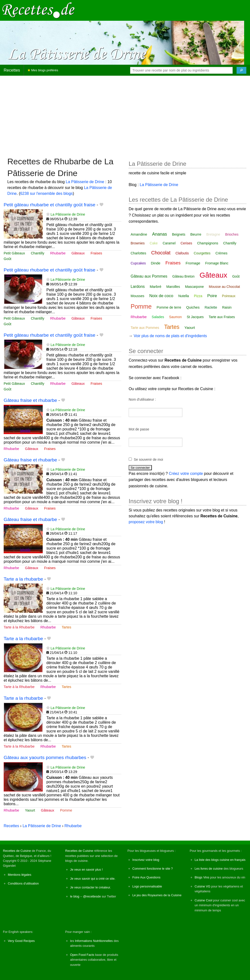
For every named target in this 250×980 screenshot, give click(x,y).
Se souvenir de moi (148, 459)
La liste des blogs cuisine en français (220, 860)
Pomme (66, 810)
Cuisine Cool (203, 900)
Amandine (139, 234)
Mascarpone (194, 287)
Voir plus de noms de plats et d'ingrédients (170, 336)
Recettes (12, 70)
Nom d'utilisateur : (142, 399)
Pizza (198, 296)
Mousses (137, 296)
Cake (154, 243)
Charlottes (138, 253)
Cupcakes (138, 263)
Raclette (211, 307)
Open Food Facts (82, 955)
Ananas (160, 234)
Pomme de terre (169, 307)
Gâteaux (78, 253)
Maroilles (173, 287)
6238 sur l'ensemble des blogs (46, 193)
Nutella (184, 296)
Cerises (186, 243)
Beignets (179, 234)
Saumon (175, 317)
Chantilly (37, 253)
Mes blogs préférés (43, 70)
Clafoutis (182, 253)
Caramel (169, 243)
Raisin (227, 307)
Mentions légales (20, 875)
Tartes (67, 627)
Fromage (193, 263)
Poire (212, 296)
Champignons (208, 243)
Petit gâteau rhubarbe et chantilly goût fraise (49, 205)
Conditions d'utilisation (23, 883)
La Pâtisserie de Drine (85, 182)
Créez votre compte (186, 474)
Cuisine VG (203, 886)
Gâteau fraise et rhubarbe (30, 400)
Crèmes (222, 253)
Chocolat (161, 253)
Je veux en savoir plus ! (86, 870)
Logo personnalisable (147, 886)
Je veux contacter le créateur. (90, 887)
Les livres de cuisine (209, 869)
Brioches (232, 234)
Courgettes (202, 253)
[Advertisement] (125, 114)
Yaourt (30, 810)
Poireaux (229, 296)
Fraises (96, 253)
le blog (75, 896)
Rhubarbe (58, 253)
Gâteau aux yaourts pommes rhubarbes (45, 757)
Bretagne (213, 234)
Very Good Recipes (21, 941)
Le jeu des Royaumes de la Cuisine (157, 895)
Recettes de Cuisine (17, 851)
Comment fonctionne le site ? (153, 869)
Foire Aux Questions (146, 877)
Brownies (138, 243)
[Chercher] (241, 70)
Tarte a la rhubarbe (23, 579)
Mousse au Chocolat (224, 287)
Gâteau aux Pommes (149, 276)
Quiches (193, 307)
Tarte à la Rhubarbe (19, 627)
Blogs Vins (202, 877)
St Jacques (195, 317)
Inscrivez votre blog (146, 860)
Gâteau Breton (183, 276)
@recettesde (92, 896)
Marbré (156, 287)
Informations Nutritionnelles (94, 941)
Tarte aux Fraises (222, 317)
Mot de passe (139, 429)
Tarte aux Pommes (145, 328)
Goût (7, 259)
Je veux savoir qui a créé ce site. (93, 879)
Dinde (156, 263)
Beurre (196, 234)
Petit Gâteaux (14, 253)
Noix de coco (161, 296)
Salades (158, 317)
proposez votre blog (146, 522)
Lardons (138, 287)
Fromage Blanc (217, 263)
